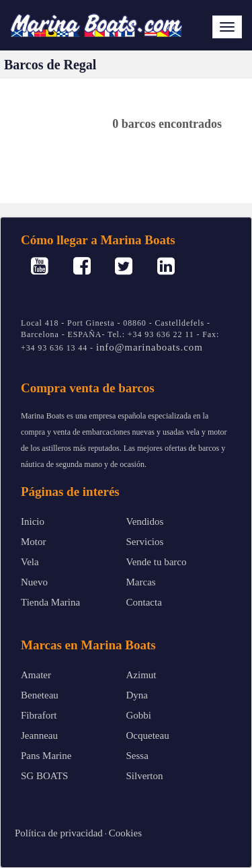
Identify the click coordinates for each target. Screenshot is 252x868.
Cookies (125, 833)
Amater (36, 675)
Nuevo (34, 582)
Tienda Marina (50, 602)
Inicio (33, 521)
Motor (34, 542)
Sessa (137, 756)
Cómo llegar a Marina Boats (98, 240)
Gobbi (139, 715)
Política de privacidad (59, 833)
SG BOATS (44, 776)
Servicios (145, 542)
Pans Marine (46, 756)
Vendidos (145, 521)
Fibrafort (39, 715)
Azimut (141, 675)
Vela (30, 562)
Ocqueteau (148, 735)
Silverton (145, 776)
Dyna (137, 695)
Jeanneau (39, 735)
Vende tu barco (157, 562)
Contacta (144, 602)
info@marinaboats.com (150, 347)
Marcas (141, 582)
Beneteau (40, 695)
